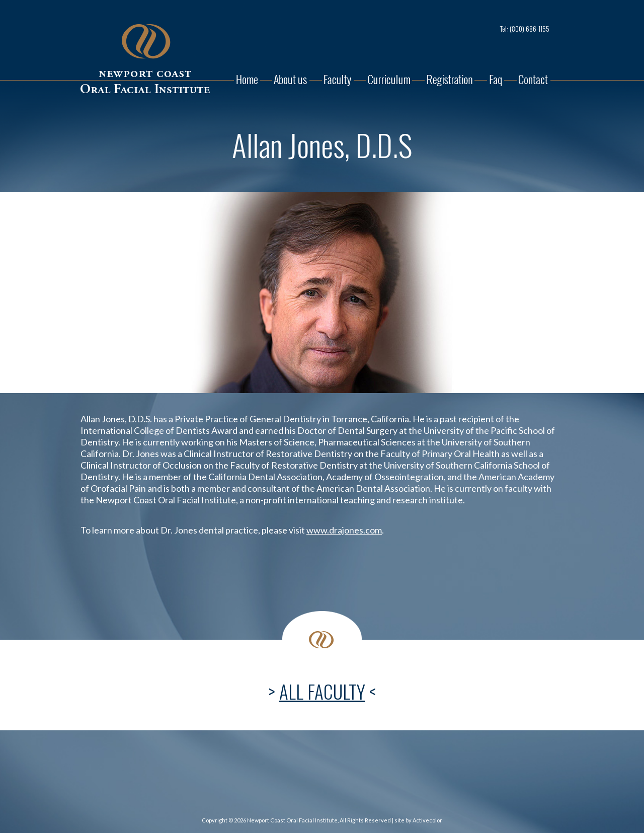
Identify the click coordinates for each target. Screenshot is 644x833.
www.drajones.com (344, 530)
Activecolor (427, 820)
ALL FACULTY (322, 691)
